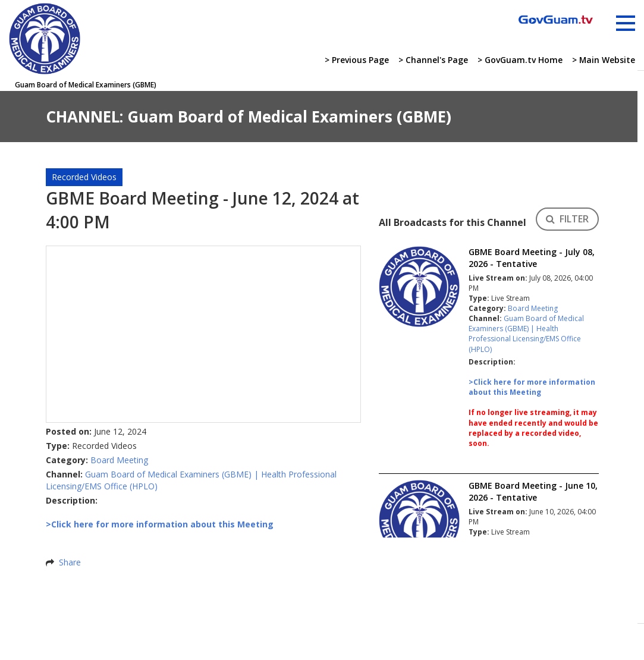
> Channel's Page (433, 60)
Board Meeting (119, 460)
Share (70, 562)
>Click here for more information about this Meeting (532, 387)
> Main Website (603, 60)
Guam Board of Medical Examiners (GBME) (168, 474)
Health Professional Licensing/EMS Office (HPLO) (525, 339)
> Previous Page (356, 60)
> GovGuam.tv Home (519, 60)
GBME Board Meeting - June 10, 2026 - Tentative (533, 491)
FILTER (567, 219)
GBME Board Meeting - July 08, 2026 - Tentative (532, 258)
